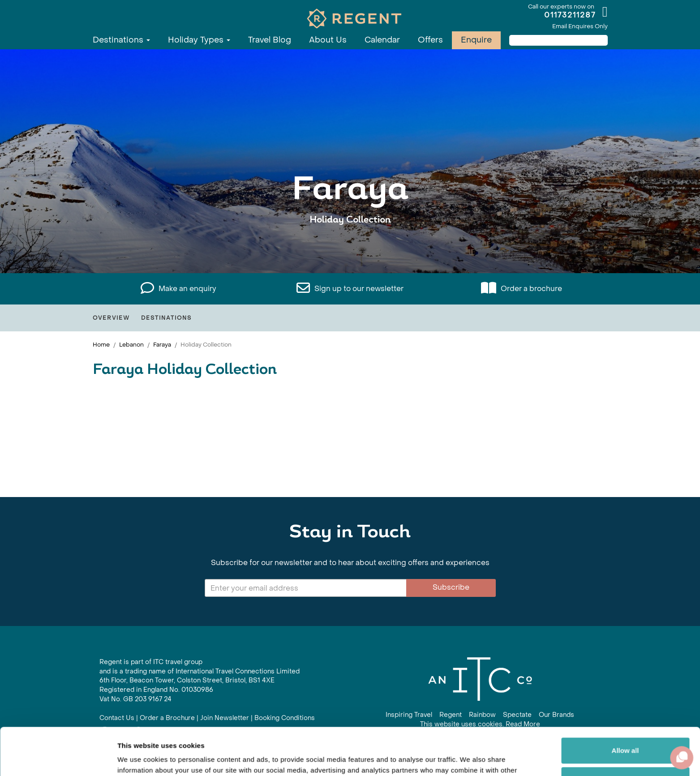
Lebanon (131, 345)
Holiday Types (199, 40)
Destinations (121, 40)
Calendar (382, 40)
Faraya (162, 345)
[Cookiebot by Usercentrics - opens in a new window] (58, 759)
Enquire (476, 40)
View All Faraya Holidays (350, 247)
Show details (138, 758)
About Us (328, 40)
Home (101, 345)
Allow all (625, 703)
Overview (111, 318)
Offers (430, 40)
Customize (626, 732)
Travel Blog (270, 40)
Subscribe (451, 587)
